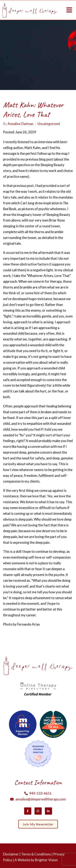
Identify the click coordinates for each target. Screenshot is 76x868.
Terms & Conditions (36, 854)
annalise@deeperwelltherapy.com (41, 799)
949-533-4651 (40, 793)
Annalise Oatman (20, 124)
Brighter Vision (46, 860)
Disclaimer (11, 854)
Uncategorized (49, 124)
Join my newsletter (38, 824)
